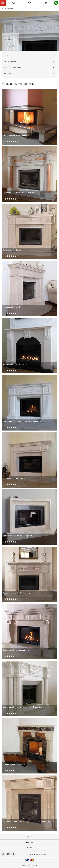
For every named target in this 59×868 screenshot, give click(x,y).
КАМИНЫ (9, 9)
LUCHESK (35, 865)
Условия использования (38, 855)
